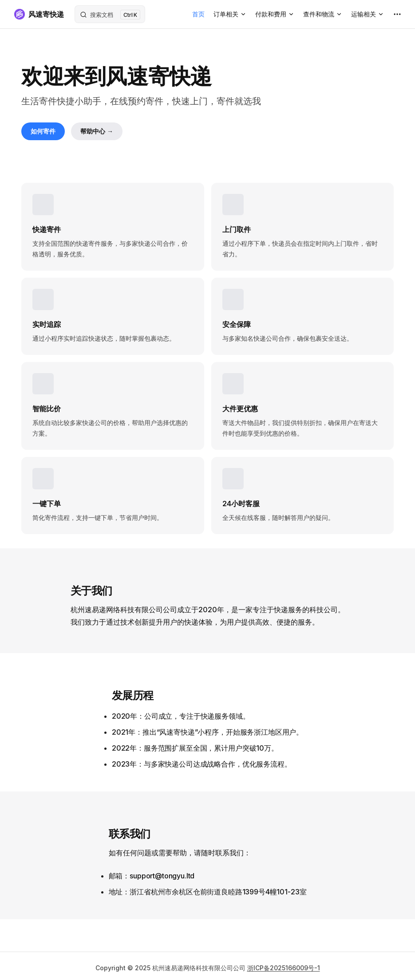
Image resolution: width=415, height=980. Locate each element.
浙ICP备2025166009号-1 (284, 968)
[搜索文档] (110, 14)
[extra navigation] (397, 14)
